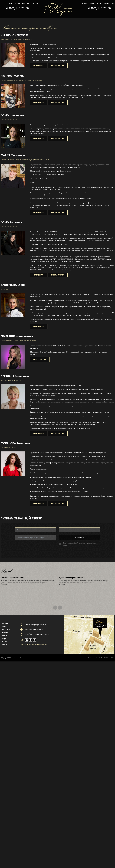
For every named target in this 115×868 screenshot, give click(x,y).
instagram (30, 640)
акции (92, 4)
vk (26, 640)
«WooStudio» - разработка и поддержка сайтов (101, 657)
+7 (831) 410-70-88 (17, 8)
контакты (9, 4)
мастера (35, 4)
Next (60, 608)
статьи (107, 4)
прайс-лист (26, 4)
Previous (56, 608)
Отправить (79, 538)
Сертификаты (39, 66)
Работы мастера (58, 66)
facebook (34, 640)
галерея (99, 4)
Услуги (17, 4)
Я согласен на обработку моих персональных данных (80, 544)
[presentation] (30, 547)
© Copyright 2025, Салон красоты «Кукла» (12, 658)
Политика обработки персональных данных (33, 644)
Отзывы (85, 4)
